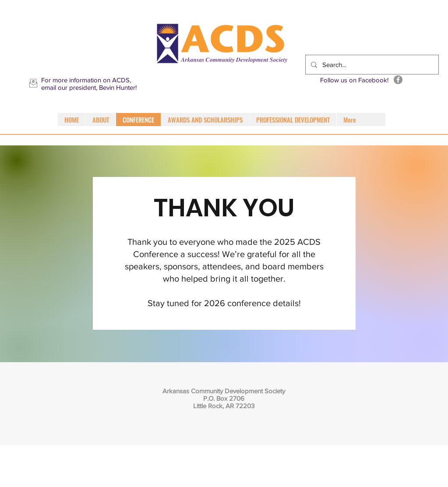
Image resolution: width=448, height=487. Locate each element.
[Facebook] (398, 80)
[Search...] (371, 65)
